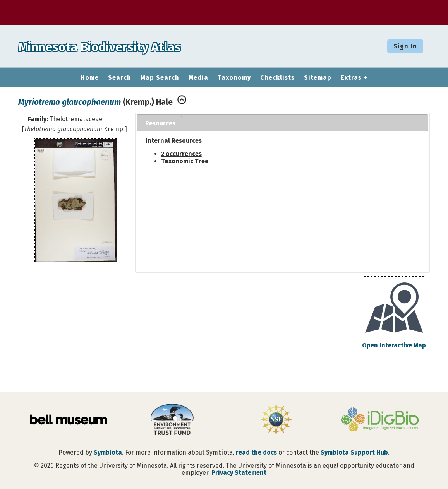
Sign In (405, 46)
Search (120, 78)
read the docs (256, 452)
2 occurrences (181, 154)
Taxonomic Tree (185, 161)
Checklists (277, 78)
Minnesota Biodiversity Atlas (120, 46)
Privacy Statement (239, 473)
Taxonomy (234, 78)
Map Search (160, 78)
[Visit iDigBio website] (380, 420)
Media (198, 78)
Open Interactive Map (394, 345)
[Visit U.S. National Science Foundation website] (276, 420)
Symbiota (108, 452)
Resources (160, 123)
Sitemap (318, 78)
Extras (351, 78)
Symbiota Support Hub (354, 452)
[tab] (160, 124)
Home (90, 78)
